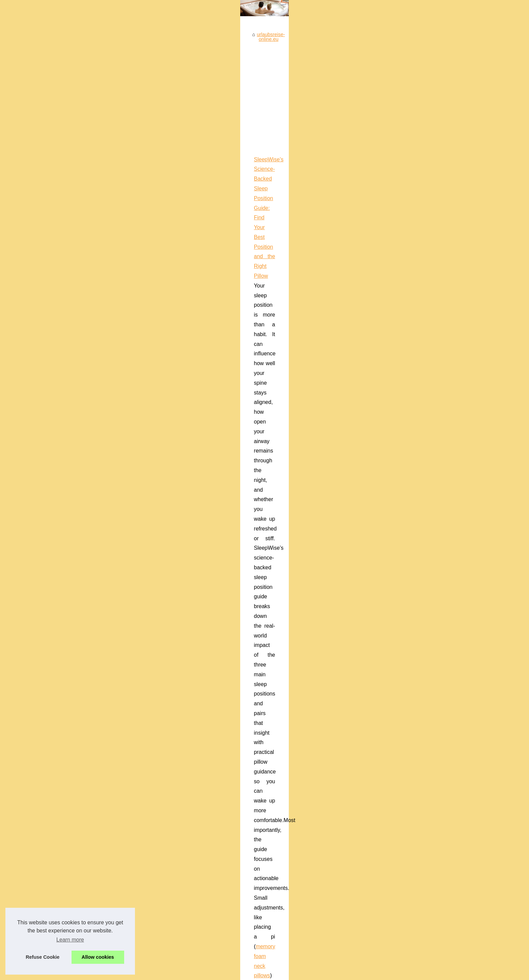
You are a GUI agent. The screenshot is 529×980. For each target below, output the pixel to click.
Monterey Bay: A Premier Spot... (105, 406)
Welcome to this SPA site (97, 375)
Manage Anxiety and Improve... (104, 756)
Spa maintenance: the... (96, 512)
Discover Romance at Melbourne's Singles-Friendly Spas (270, 749)
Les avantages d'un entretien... (104, 543)
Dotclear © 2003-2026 (200, 973)
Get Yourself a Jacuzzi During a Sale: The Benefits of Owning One (280, 819)
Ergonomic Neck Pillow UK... (101, 709)
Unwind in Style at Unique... (100, 420)
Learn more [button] (70, 940)
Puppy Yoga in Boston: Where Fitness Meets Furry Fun (268, 691)
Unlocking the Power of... (98, 435)
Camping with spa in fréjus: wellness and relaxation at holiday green (248, 506)
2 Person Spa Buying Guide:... (103, 787)
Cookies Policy (161, 973)
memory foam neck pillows (211, 318)
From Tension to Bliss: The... (101, 649)
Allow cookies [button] (98, 957)
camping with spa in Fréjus (238, 516)
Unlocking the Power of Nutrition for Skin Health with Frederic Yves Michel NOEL (296, 726)
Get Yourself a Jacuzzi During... (104, 572)
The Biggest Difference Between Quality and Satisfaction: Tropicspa (282, 854)
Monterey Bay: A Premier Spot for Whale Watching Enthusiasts (242, 604)
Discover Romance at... (96, 663)
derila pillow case (189, 476)
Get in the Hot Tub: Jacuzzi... (102, 602)
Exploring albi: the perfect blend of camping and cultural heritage (278, 761)
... (249, 318)
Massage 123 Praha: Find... (100, 633)
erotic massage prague (223, 387)
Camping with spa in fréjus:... (102, 496)
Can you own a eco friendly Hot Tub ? (249, 807)
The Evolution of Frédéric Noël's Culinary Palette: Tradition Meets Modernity (290, 738)
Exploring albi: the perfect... (100, 465)
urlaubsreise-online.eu (194, 149)
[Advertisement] (315, 204)
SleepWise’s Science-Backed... (104, 695)
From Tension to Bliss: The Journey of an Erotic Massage (270, 714)
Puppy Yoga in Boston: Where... (105, 740)
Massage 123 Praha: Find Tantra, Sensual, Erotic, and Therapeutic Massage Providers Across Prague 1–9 (294, 348)
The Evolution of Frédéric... (100, 451)
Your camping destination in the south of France (260, 772)
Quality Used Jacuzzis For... (101, 588)
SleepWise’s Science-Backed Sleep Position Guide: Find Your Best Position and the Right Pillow (282, 269)
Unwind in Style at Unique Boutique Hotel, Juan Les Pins (270, 703)
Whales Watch (215, 653)
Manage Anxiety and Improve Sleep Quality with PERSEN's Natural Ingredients (294, 784)
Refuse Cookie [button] (43, 957)
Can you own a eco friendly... (102, 557)
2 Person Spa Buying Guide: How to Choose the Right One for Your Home (289, 831)
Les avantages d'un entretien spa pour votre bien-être (266, 796)
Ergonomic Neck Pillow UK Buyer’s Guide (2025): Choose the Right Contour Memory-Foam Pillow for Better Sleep (303, 427)
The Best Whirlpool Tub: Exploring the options (258, 842)
